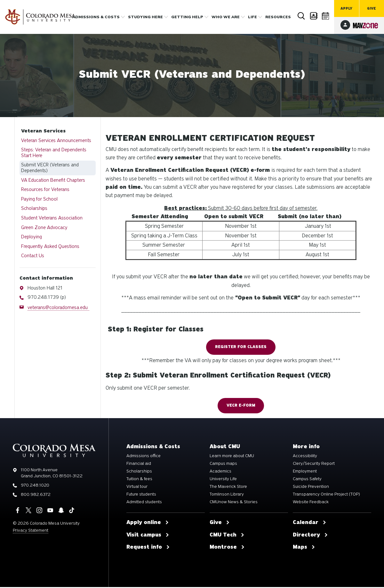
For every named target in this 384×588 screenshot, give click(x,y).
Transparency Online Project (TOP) (326, 495)
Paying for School (39, 199)
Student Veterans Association (52, 218)
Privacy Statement (31, 531)
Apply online (148, 523)
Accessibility (305, 457)
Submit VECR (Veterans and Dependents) (50, 168)
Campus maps (223, 465)
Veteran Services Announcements (56, 140)
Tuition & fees (139, 480)
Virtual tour (137, 488)
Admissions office (144, 457)
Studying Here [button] (145, 17)
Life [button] (252, 17)
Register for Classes (241, 347)
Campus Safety (307, 480)
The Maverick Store (228, 488)
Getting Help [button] (187, 17)
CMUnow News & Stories (234, 503)
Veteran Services (43, 131)
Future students (141, 495)
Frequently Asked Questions (50, 246)
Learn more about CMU (232, 457)
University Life (223, 480)
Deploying (32, 237)
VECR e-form (241, 406)
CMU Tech (227, 536)
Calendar (326, 16)
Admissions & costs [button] (96, 17)
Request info (148, 548)
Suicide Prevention (311, 488)
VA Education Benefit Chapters (53, 180)
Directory (314, 16)
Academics (220, 472)
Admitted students (144, 503)
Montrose (227, 548)
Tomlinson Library (227, 495)
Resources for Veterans (45, 189)
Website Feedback (311, 503)
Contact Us (33, 256)
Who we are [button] (226, 17)
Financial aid (139, 465)
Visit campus (148, 536)
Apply (346, 8)
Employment (305, 472)
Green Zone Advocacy (44, 227)
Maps (304, 548)
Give (372, 8)
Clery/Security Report (314, 465)
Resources (278, 17)
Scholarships (34, 208)
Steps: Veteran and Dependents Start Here (54, 153)
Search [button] (301, 16)
